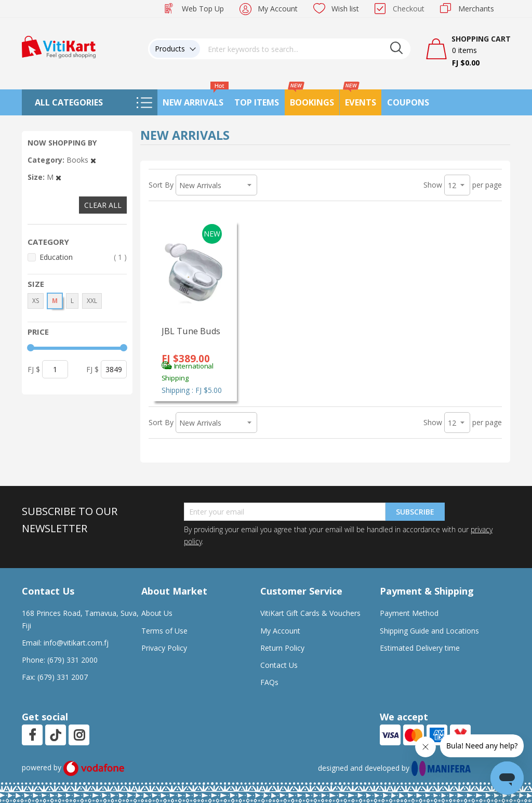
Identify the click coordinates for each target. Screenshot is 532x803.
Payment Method (409, 613)
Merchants (476, 9)
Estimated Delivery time (420, 648)
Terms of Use (164, 631)
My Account (278, 9)
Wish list (345, 9)
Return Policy (282, 648)
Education (83, 257)
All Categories (69, 102)
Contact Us (279, 665)
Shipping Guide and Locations (429, 631)
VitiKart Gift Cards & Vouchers (310, 613)
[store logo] (59, 46)
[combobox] (305, 49)
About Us (157, 613)
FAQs (269, 682)
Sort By (161, 185)
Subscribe (415, 512)
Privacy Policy (164, 648)
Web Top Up (203, 9)
